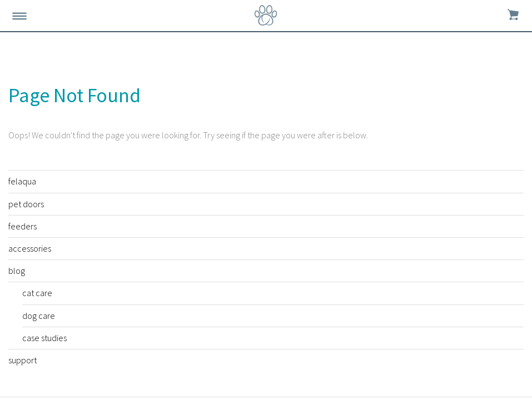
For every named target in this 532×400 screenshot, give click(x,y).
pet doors (26, 204)
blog (17, 271)
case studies (44, 338)
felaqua (22, 181)
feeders (23, 226)
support (23, 360)
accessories (30, 248)
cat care (37, 293)
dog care (39, 316)
